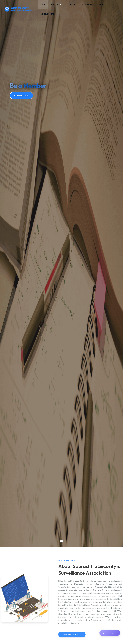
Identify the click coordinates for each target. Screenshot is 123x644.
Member (54, 5)
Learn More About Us (80, 634)
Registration (21, 95)
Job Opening (87, 5)
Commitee (102, 5)
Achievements (47, 14)
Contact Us (70, 5)
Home (43, 5)
